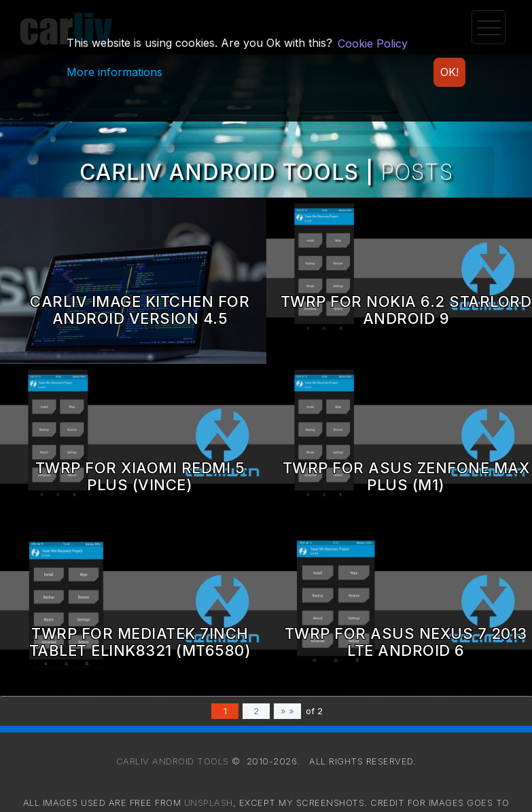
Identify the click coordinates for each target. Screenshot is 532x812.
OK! (449, 72)
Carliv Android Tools (173, 761)
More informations (114, 72)
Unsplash (209, 802)
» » (287, 711)
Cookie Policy (373, 43)
